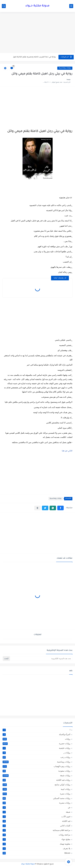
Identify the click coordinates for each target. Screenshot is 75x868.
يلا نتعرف (36, 848)
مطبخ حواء (36, 839)
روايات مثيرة (36, 794)
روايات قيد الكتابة (36, 780)
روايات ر (36, 753)
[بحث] (4, 6)
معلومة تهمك (36, 844)
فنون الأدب (36, 817)
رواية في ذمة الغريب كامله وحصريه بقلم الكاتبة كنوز (35, 57)
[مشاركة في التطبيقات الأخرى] (37, 508)
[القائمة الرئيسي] (71, 6)
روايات (36, 739)
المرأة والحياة (36, 734)
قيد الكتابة (36, 821)
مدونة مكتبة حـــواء (37, 6)
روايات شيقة (36, 775)
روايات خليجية (36, 748)
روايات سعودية (36, 771)
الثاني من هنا (67, 451)
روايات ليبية (36, 789)
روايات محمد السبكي (36, 798)
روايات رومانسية (65, 68)
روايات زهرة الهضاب (36, 766)
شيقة (36, 812)
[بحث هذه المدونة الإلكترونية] (41, 658)
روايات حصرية (36, 744)
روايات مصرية (36, 803)
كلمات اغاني (36, 826)
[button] (60, 508)
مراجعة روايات (36, 835)
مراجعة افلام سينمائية (36, 830)
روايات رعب (36, 757)
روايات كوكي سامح (36, 785)
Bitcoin (36, 853)
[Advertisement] (37, 33)
